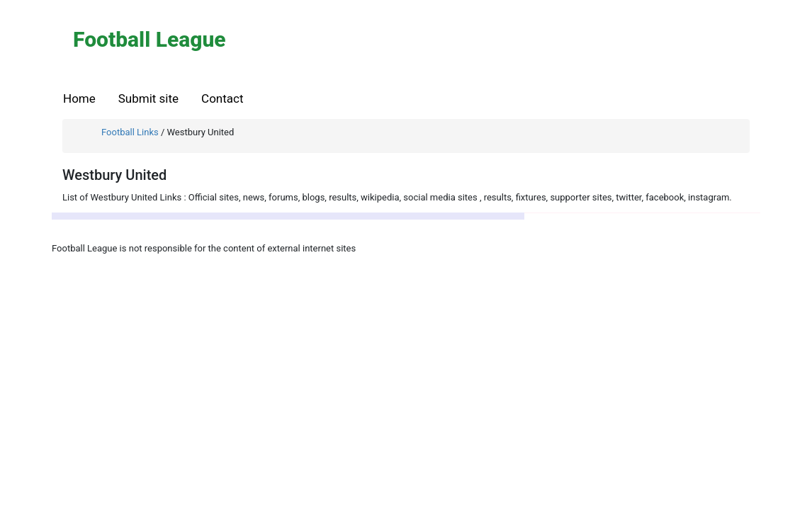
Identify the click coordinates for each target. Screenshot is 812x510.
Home (79, 98)
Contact (222, 98)
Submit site (148, 98)
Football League (150, 39)
